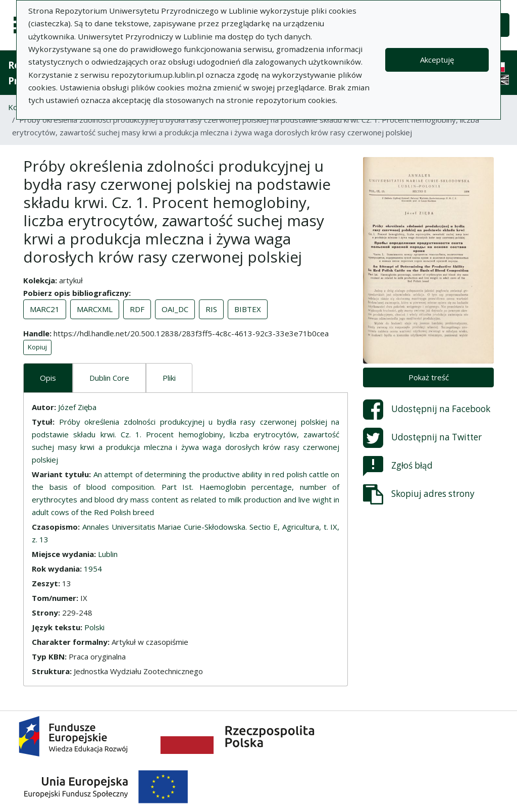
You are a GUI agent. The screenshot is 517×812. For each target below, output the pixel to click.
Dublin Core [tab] (109, 378)
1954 (93, 569)
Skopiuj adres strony (419, 494)
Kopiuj (37, 347)
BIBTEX (248, 309)
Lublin (108, 554)
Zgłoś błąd (398, 466)
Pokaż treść (429, 377)
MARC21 (45, 309)
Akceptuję (437, 60)
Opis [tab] (48, 378)
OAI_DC (175, 309)
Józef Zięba (77, 407)
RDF (137, 309)
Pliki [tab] (169, 378)
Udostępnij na (427, 410)
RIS (211, 309)
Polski (94, 627)
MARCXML (95, 309)
